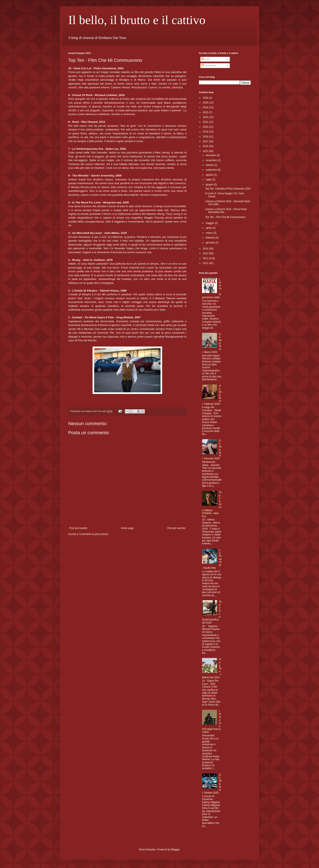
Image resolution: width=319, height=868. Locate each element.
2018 (206, 137)
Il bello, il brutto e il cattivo (137, 20)
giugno (210, 185)
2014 (206, 249)
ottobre (210, 165)
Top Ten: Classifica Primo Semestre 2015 (228, 189)
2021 (206, 122)
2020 (206, 127)
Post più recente (78, 528)
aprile (209, 228)
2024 (206, 107)
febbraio (211, 238)
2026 (206, 98)
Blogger (175, 850)
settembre (212, 170)
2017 (206, 141)
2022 (206, 117)
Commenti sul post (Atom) (94, 534)
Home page (127, 528)
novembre (212, 160)
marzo (210, 233)
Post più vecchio (176, 528)
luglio (209, 180)
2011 (206, 263)
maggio (210, 223)
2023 (206, 112)
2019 (206, 132)
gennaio (211, 243)
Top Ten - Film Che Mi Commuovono (225, 217)
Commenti (208, 66)
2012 (206, 258)
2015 (206, 151)
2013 (206, 253)
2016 (206, 146)
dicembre (211, 155)
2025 (206, 103)
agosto (210, 175)
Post (205, 59)
